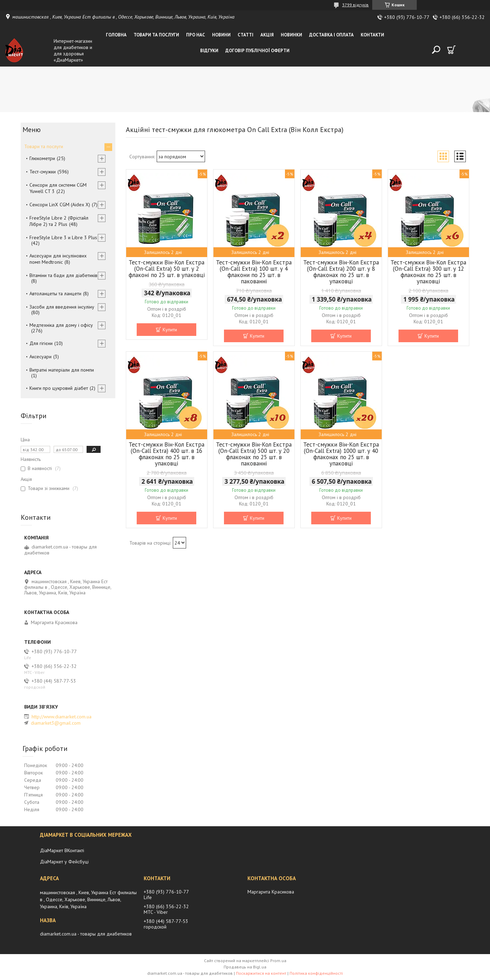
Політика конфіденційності (316, 973)
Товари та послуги (156, 35)
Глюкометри (42, 158)
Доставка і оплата (331, 35)
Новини (221, 35)
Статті (246, 35)
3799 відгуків (355, 5)
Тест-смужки (43, 172)
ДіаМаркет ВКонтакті (62, 850)
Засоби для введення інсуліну (62, 307)
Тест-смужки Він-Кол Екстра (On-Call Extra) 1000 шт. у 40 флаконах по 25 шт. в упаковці (341, 454)
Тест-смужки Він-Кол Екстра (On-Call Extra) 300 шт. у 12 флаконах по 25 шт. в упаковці (428, 272)
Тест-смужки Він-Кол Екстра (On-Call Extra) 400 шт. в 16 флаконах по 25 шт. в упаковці (166, 454)
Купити (170, 330)
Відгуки (209, 51)
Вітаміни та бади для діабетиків (63, 275)
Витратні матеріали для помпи (62, 370)
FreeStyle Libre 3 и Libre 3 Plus (63, 237)
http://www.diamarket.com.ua (62, 717)
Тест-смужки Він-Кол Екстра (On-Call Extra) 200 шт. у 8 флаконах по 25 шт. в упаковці (341, 272)
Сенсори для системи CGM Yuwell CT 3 (58, 188)
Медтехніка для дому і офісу (61, 325)
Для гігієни (41, 343)
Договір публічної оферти (257, 51)
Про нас (196, 35)
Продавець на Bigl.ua (245, 967)
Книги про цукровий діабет (59, 388)
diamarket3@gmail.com (56, 723)
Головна (116, 35)
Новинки (291, 35)
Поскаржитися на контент (261, 973)
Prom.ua (278, 961)
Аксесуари (40, 357)
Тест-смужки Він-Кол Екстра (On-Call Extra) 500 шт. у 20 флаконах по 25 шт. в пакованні (254, 454)
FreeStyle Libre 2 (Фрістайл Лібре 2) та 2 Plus (59, 221)
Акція (267, 35)
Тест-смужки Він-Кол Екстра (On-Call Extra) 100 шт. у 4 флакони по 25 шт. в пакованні (254, 272)
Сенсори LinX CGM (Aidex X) (60, 205)
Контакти (372, 35)
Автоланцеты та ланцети (55, 294)
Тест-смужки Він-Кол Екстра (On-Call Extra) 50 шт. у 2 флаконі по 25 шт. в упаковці (167, 269)
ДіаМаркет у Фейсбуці (64, 862)
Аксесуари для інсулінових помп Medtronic (58, 259)
